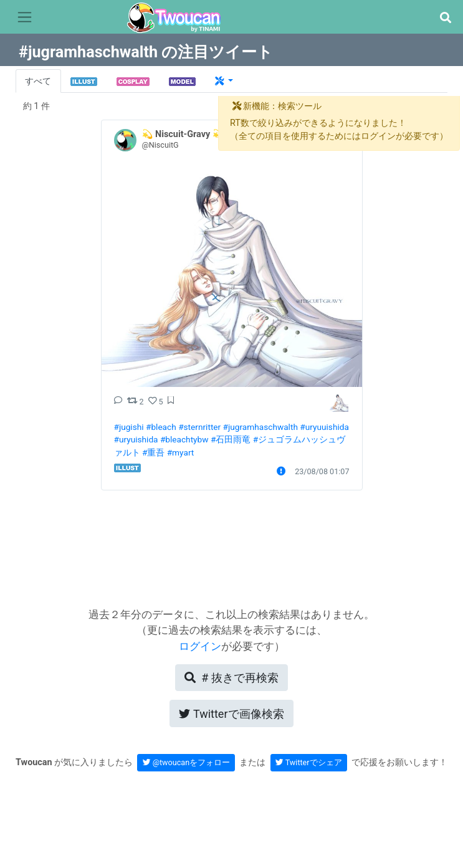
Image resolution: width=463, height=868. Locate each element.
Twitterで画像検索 (231, 714)
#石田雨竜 (231, 439)
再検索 (231, 678)
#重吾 (153, 452)
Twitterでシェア (309, 762)
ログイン (200, 646)
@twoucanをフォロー (187, 762)
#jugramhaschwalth (260, 427)
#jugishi (129, 427)
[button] (445, 18)
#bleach (161, 427)
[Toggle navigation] (25, 17)
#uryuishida (136, 439)
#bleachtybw (184, 439)
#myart (181, 452)
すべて (38, 81)
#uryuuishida (324, 427)
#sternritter (199, 427)
